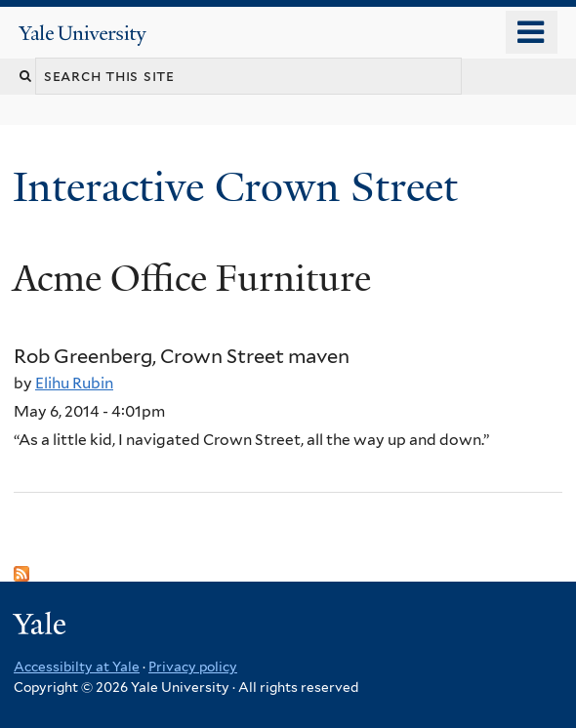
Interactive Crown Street (241, 187)
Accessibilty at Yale (77, 667)
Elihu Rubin (74, 383)
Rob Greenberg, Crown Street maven (182, 356)
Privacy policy (193, 667)
